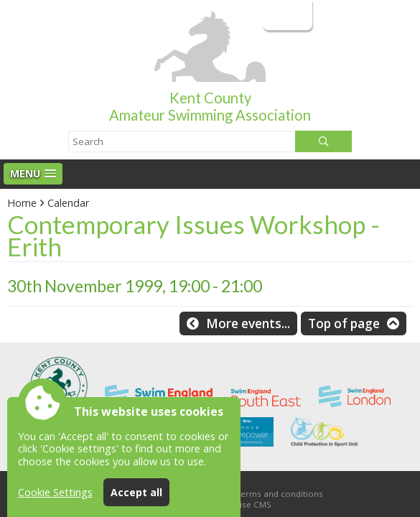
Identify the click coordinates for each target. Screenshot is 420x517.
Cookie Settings (55, 492)
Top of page (344, 323)
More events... (248, 323)
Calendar (68, 203)
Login (286, 15)
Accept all (136, 492)
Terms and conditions (279, 494)
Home (22, 203)
